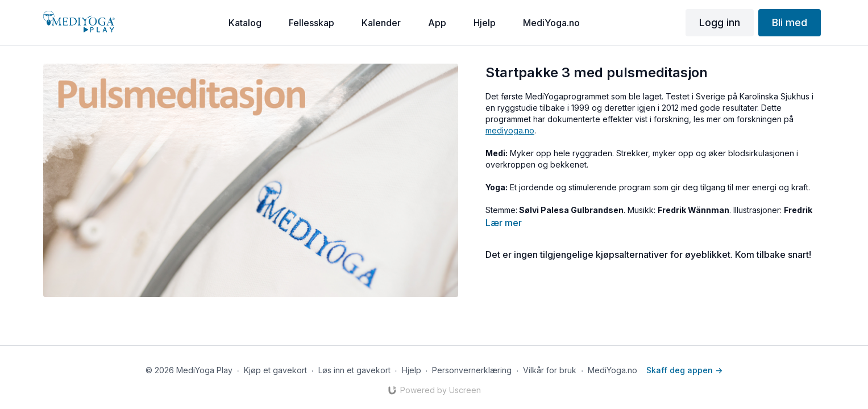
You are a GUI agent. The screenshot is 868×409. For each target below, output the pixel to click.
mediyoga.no (510, 130)
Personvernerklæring (472, 370)
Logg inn (720, 22)
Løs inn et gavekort (354, 370)
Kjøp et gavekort (275, 370)
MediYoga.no (612, 370)
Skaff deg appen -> (684, 370)
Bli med (790, 22)
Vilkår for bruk (550, 370)
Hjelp (412, 370)
